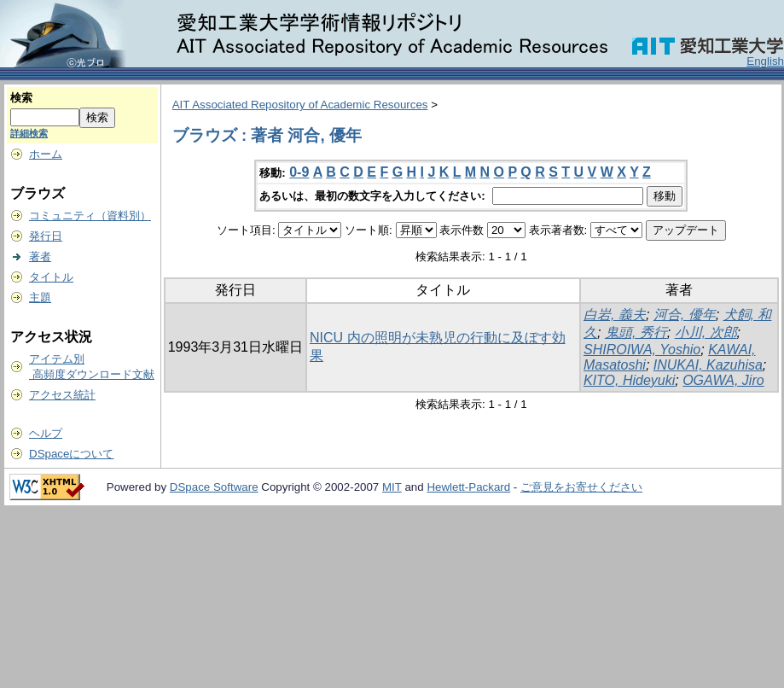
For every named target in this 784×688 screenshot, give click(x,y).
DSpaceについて (71, 454)
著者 (40, 257)
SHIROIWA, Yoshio (642, 350)
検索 (21, 98)
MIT (392, 487)
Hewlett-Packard (468, 487)
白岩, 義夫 (615, 315)
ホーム (46, 154)
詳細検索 (29, 133)
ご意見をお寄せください (581, 487)
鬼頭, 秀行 (636, 332)
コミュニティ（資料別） (90, 216)
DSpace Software (214, 487)
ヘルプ (46, 433)
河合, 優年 (685, 315)
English (765, 61)
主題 (40, 297)
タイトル (51, 277)
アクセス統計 (62, 395)
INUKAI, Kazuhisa (708, 365)
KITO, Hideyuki (629, 380)
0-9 (299, 172)
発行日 (46, 236)
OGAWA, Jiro (723, 380)
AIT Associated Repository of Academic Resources (300, 105)
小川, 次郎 (706, 332)
